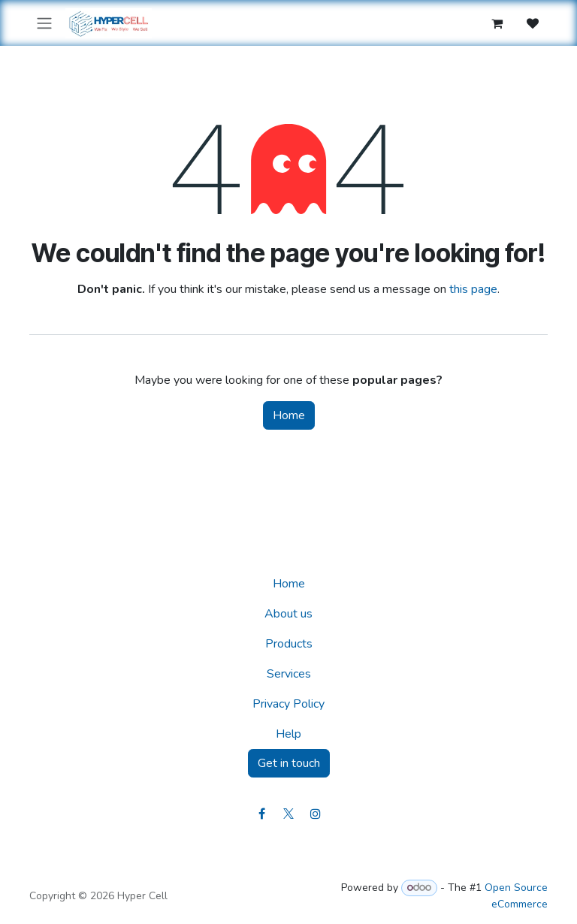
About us (288, 614)
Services (289, 674)
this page (473, 289)
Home (289, 415)
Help (288, 734)
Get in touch (289, 763)
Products (289, 644)
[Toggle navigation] (44, 23)
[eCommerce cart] (497, 23)
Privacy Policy (288, 704)
